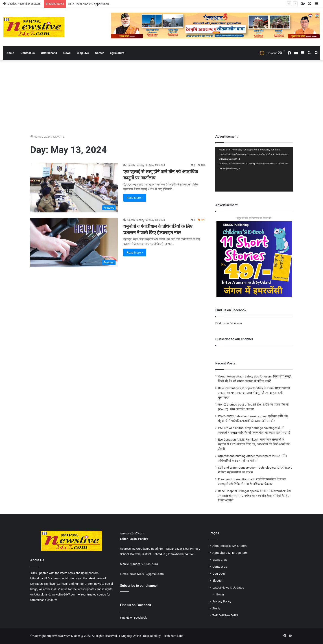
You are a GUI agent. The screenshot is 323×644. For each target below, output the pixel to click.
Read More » (135, 198)
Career (99, 53)
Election (218, 580)
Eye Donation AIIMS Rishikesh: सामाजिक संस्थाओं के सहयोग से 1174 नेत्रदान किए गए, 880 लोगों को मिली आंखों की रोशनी (254, 444)
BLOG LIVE (220, 560)
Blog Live (83, 53)
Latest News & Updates (228, 587)
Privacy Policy (222, 601)
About (10, 53)
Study (216, 608)
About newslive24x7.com (229, 546)
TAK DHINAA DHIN (225, 615)
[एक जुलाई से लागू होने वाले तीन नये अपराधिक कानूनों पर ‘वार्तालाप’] (74, 188)
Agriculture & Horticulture (230, 553)
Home (36, 137)
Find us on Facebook (229, 323)
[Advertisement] (161, 96)
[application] (254, 169)
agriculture (117, 53)
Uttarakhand (49, 53)
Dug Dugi (219, 573)
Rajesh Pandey (135, 165)
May (56, 137)
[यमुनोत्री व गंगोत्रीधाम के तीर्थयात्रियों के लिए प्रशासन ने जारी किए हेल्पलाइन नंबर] (74, 243)
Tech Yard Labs (174, 636)
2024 (47, 137)
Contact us (28, 53)
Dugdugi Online (131, 636)
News (67, 53)
